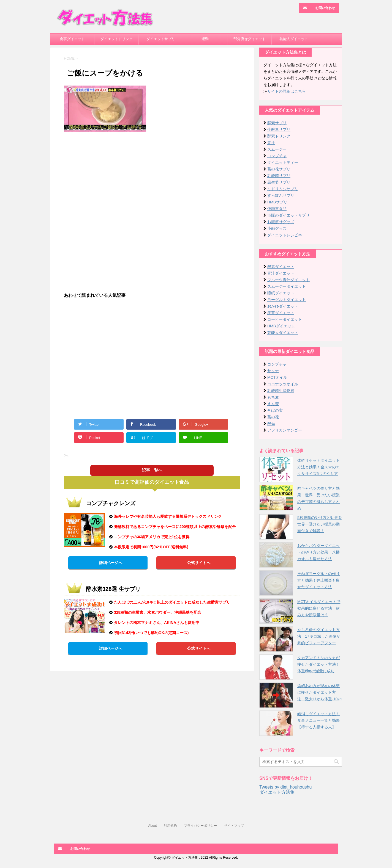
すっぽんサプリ (281, 195)
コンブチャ (277, 156)
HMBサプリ (277, 202)
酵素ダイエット (281, 267)
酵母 (271, 424)
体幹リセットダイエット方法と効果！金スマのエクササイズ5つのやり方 (318, 467)
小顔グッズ (277, 228)
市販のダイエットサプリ (288, 215)
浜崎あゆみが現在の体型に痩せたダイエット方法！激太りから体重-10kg (319, 692)
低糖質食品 (277, 209)
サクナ (273, 371)
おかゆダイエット (283, 306)
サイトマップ (234, 826)
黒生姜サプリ (279, 182)
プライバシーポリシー (200, 826)
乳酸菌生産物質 (281, 391)
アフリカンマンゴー (285, 430)
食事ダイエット (72, 39)
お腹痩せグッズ (281, 222)
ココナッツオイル (283, 384)
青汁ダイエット (281, 273)
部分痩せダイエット (250, 39)
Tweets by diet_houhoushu (285, 787)
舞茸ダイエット (281, 313)
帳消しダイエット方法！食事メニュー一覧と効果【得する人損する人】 (318, 720)
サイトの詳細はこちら (287, 91)
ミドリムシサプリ (283, 189)
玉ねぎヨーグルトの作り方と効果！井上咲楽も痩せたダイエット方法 (318, 580)
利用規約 (170, 826)
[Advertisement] (152, 176)
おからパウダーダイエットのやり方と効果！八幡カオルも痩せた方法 (318, 552)
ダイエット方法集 (277, 792)
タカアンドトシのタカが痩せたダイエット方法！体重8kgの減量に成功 (318, 664)
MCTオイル (277, 377)
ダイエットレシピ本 (285, 235)
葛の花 (273, 417)
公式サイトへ (199, 563)
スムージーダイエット (287, 286)
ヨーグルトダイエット (287, 300)
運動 (205, 39)
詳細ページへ (111, 563)
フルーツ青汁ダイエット (288, 280)
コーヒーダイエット (285, 319)
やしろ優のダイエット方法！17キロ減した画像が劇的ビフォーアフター (319, 636)
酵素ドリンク (279, 136)
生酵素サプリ (279, 129)
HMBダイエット (281, 326)
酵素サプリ (277, 123)
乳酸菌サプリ (279, 176)
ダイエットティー (283, 162)
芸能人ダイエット (294, 39)
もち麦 (273, 397)
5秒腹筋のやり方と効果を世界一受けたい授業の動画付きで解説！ (320, 524)
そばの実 (275, 410)
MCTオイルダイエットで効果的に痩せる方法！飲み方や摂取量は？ (319, 608)
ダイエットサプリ (161, 39)
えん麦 (273, 404)
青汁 (271, 143)
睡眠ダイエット (281, 293)
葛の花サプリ (279, 169)
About (152, 826)
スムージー (277, 149)
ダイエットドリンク (117, 39)
